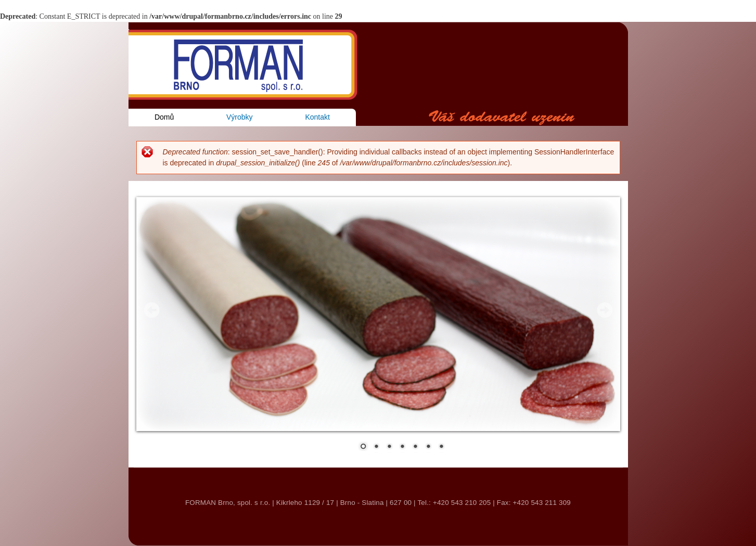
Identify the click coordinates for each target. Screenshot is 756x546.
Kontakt (317, 117)
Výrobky (240, 117)
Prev (152, 310)
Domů (164, 117)
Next (605, 310)
